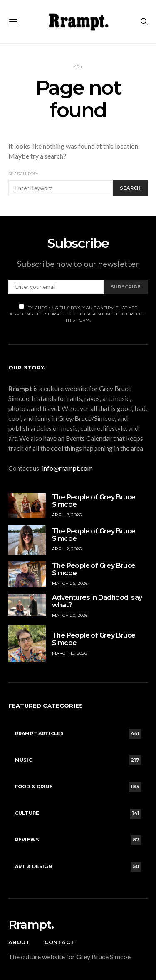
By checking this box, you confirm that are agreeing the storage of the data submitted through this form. (78, 313)
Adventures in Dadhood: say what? (97, 601)
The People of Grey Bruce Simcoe (94, 501)
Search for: (23, 174)
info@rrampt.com (67, 468)
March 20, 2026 (70, 615)
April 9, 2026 (67, 515)
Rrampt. (31, 924)
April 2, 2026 (67, 549)
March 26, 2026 (70, 583)
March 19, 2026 (70, 653)
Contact (59, 942)
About (19, 942)
